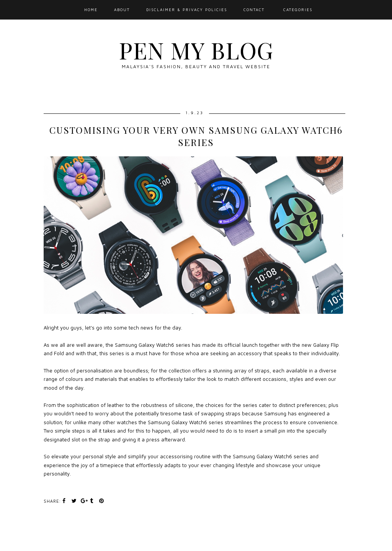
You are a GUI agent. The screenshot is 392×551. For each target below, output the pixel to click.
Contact (254, 10)
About (122, 10)
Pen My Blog (196, 50)
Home (91, 10)
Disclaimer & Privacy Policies (187, 10)
